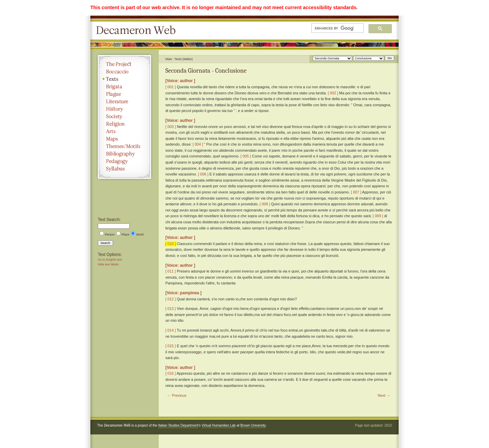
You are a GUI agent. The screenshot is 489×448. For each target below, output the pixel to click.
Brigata (124, 87)
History (124, 109)
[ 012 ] (171, 299)
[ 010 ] (171, 244)
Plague (124, 94)
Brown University (253, 425)
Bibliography (124, 154)
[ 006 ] (203, 174)
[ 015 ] (171, 346)
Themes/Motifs (124, 146)
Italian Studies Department (178, 425)
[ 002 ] (333, 93)
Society (124, 116)
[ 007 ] (356, 192)
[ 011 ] (171, 271)
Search (105, 243)
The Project (124, 64)
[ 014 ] (171, 330)
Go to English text (110, 260)
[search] (334, 28)
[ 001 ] (171, 87)
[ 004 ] (198, 144)
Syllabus (124, 169)
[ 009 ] (378, 216)
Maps (124, 139)
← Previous (177, 395)
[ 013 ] (171, 309)
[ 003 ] (171, 127)
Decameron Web (138, 31)
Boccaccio (124, 72)
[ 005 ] (246, 156)
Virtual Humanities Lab (219, 425)
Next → (384, 395)
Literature (124, 101)
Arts (124, 131)
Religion (124, 124)
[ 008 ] (265, 204)
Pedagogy (124, 161)
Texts (124, 79)
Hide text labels (108, 264)
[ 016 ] (171, 373)
